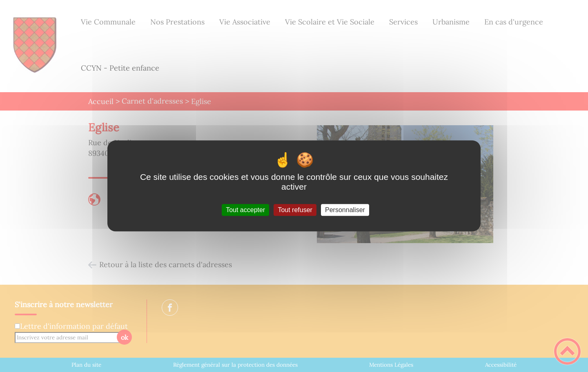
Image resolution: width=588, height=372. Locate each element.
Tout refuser (295, 210)
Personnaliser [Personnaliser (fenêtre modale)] (345, 210)
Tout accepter (245, 210)
